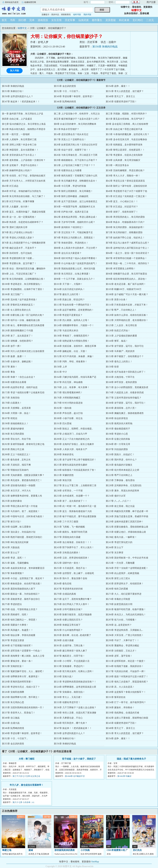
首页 (4, 20)
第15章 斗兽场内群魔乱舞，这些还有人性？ (128, 134)
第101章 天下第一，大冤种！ (68, 284)
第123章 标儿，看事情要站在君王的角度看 (23, 325)
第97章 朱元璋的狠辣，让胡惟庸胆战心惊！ (24, 279)
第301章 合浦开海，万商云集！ (69, 646)
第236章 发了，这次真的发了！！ (71, 501)
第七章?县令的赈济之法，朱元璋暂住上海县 (24, 124)
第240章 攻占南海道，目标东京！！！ (73, 542)
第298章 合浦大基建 (64, 640)
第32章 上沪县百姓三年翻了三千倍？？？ (74, 165)
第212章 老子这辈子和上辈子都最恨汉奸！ (75, 460)
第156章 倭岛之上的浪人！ (119, 362)
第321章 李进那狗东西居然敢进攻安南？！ (75, 682)
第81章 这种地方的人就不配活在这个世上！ (128, 248)
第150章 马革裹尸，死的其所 (120, 351)
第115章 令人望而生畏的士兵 (16, 310)
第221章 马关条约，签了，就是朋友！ (21, 511)
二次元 (150, 20)
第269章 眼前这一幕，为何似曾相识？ (21, 594)
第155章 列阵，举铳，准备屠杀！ (71, 362)
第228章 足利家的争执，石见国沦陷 (124, 485)
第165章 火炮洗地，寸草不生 (120, 377)
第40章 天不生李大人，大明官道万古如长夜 (24, 181)
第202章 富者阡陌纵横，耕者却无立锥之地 (23, 444)
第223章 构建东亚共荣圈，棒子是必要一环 (127, 511)
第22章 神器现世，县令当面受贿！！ (20, 150)
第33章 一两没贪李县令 (117, 165)
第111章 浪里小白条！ (117, 300)
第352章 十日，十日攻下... (67, 91)
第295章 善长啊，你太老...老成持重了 (72, 635)
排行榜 (22, 20)
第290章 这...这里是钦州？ (119, 625)
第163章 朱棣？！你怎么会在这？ (19, 377)
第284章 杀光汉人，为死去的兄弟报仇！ (126, 615)
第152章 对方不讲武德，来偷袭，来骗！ (74, 356)
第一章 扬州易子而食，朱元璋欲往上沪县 (23, 114)
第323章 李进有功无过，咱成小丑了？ (21, 687)
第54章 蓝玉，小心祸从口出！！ (122, 201)
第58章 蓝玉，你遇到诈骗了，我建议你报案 (24, 212)
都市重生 (97, 20)
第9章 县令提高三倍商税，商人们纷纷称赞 (127, 124)
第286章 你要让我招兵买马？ (68, 620)
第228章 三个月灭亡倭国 (66, 522)
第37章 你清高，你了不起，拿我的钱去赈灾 (24, 176)
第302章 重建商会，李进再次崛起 (122, 646)
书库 (13, 20)
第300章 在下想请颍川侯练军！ (17, 646)
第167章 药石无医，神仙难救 (68, 382)
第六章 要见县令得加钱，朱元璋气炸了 (125, 119)
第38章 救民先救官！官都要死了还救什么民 (76, 176)
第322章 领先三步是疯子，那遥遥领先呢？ (127, 682)
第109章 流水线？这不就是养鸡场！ (20, 300)
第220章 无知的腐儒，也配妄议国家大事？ (23, 475)
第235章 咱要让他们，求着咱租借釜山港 (126, 532)
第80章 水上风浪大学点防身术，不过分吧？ (76, 248)
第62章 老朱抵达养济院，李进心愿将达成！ (76, 217)
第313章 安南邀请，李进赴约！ (69, 666)
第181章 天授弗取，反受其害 (16, 408)
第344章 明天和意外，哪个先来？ (71, 723)
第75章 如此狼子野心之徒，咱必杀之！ (125, 238)
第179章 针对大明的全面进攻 (68, 403)
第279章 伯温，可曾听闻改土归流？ (20, 609)
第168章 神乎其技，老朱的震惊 (121, 382)
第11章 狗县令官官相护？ (67, 129)
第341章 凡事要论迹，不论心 (68, 718)
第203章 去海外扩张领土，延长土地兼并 (74, 444)
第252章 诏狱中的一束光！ (67, 563)
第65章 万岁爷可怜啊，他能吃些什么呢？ (74, 222)
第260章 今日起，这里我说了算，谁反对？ (23, 578)
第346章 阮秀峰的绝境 (65, 102)
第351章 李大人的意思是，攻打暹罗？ (125, 91)
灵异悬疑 (111, 20)
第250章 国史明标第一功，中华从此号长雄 (127, 558)
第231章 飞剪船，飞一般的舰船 (69, 527)
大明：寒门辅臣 (27, 759)
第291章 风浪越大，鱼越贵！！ (17, 630)
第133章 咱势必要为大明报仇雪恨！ (72, 341)
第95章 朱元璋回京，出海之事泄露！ (72, 274)
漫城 (31, 850)
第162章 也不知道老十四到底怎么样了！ (126, 372)
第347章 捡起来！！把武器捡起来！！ (21, 102)
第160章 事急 (8, 372)
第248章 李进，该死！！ (14, 558)
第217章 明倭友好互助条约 (15, 470)
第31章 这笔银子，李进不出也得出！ (20, 165)
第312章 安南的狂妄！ (13, 666)
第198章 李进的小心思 (117, 434)
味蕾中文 (18, 10)
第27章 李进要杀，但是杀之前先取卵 (124, 155)
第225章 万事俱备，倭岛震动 (120, 480)
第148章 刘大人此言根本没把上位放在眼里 (23, 351)
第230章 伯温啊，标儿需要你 (16, 527)
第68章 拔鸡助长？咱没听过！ (69, 227)
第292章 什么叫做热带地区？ (68, 630)
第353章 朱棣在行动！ (13, 91)
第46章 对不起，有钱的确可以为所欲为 (21, 191)
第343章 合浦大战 (11, 723)
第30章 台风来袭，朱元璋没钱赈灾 (123, 160)
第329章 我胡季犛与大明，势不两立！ (21, 697)
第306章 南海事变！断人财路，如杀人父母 (23, 656)
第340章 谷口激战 (11, 718)
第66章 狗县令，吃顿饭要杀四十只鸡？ (125, 222)
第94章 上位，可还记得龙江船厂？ (19, 274)
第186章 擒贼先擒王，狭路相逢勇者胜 (125, 413)
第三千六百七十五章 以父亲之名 (26, 776)
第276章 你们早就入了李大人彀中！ (72, 604)
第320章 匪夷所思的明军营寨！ (17, 682)
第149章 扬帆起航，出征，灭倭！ (71, 351)
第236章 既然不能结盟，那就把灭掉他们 (22, 537)
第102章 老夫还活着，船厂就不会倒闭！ (126, 284)
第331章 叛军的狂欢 (116, 697)
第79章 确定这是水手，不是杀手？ (19, 248)
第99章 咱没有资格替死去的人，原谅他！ (126, 279)
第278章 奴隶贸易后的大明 (119, 604)
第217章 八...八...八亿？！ (118, 501)
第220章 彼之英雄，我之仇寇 (120, 506)
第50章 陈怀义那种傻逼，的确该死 (71, 196)
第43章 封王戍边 (10, 186)
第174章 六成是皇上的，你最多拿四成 (125, 393)
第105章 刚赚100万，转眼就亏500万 (124, 289)
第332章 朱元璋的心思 (13, 702)
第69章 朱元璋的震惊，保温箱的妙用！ (125, 227)
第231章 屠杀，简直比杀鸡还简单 (122, 491)
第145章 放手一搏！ (12, 346)
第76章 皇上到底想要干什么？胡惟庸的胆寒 (24, 243)
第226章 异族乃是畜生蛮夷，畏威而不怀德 (127, 516)
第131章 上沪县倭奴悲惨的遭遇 (121, 336)
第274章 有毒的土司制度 (118, 599)
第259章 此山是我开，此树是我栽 (122, 573)
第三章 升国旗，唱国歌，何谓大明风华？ (126, 114)
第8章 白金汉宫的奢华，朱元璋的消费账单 (75, 124)
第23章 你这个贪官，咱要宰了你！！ (72, 150)
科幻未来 (124, 20)
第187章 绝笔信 (10, 418)
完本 (32, 20)
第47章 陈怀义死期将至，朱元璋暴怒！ (73, 191)
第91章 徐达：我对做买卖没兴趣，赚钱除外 (24, 269)
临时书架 (77, 15)
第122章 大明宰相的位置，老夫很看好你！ (127, 320)
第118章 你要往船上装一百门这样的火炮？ (23, 315)
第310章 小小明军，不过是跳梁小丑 (72, 661)
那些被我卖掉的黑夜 (65, 850)
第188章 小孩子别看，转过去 (68, 418)
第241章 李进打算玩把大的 (119, 542)
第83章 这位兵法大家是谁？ (68, 253)
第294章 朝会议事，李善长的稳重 (19, 635)
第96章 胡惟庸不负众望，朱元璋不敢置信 (126, 274)
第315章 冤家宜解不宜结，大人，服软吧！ (23, 671)
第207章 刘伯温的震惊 (117, 449)
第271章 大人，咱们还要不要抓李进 (124, 594)
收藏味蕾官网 (30, 2)
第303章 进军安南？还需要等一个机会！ (22, 651)
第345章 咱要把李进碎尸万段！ (121, 102)
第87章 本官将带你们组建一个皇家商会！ (126, 258)
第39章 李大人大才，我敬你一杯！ (123, 176)
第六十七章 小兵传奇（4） (24, 802)
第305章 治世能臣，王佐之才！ (121, 651)
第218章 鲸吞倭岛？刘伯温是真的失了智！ (75, 470)
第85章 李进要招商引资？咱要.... (18, 258)
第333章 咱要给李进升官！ (67, 702)
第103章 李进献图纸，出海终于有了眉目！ (23, 289)
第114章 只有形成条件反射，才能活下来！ (127, 305)
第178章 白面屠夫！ (12, 403)
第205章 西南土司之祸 (13, 449)
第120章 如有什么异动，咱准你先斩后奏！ (127, 315)
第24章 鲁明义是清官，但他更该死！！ (125, 150)
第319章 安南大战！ (64, 677)
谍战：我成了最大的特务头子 (131, 759)
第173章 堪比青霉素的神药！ (68, 393)
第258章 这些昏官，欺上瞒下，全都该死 (74, 573)
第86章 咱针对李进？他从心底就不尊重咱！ (76, 258)
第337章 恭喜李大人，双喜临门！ (19, 713)
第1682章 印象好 (124, 776)
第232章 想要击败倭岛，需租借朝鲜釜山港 (127, 527)
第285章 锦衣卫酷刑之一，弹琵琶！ (20, 620)
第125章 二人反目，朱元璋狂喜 (121, 325)
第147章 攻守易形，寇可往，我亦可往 (125, 346)
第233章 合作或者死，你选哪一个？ (72, 496)
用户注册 (151, 2)
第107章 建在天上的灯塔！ (67, 294)
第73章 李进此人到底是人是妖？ (18, 238)
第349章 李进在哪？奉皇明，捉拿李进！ (74, 96)
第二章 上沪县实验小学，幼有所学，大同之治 (77, 114)
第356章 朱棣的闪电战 (105, 47)
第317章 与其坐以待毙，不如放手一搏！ (126, 671)
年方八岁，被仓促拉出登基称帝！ (27, 785)
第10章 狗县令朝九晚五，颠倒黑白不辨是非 (24, 129)
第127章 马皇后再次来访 (66, 331)
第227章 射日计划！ (12, 522)
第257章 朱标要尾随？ (13, 573)
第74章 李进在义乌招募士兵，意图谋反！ (74, 238)
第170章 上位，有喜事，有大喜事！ (72, 387)
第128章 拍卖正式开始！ (118, 331)
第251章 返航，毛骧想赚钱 (15, 563)
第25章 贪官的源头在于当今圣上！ (19, 155)
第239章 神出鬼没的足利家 (15, 542)
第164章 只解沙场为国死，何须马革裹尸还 (75, 377)
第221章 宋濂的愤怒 (64, 475)
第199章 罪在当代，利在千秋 (16, 439)
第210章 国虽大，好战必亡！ (120, 454)
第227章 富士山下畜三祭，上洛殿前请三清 (75, 485)
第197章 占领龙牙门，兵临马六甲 (71, 434)
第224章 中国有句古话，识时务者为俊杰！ (23, 516)
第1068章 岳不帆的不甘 (75, 776)
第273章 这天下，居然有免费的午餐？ (73, 599)
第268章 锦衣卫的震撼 (117, 589)
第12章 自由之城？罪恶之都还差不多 (124, 129)
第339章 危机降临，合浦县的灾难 (122, 713)
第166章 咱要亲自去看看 (14, 382)
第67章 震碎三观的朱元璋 (15, 227)
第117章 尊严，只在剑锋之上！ (121, 310)
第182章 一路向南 (63, 408)
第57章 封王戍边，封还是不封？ (122, 207)
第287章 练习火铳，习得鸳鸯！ (121, 620)
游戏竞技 (43, 20)
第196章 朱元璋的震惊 (13, 434)
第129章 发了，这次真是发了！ (17, 336)
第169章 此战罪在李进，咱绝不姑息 (20, 387)
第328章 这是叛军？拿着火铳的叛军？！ (126, 692)
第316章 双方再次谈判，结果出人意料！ (74, 671)
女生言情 (56, 20)
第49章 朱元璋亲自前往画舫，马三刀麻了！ (24, 196)
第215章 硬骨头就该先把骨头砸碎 (71, 465)
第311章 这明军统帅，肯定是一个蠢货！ (126, 661)
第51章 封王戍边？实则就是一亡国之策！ (126, 196)
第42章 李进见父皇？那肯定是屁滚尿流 (125, 181)
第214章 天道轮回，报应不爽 (16, 465)
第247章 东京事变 (115, 553)
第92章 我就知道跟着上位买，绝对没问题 (74, 269)
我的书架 (87, 15)
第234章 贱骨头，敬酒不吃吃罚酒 (71, 532)
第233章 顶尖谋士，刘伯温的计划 (19, 532)
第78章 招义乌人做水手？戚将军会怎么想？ (128, 243)
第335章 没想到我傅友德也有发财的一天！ (23, 708)
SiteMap (95, 862)
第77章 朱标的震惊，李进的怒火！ (71, 243)
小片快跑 (85, 850)
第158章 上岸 (60, 367)
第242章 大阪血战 (11, 547)
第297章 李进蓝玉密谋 (13, 640)
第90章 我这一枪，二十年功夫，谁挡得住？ (128, 263)
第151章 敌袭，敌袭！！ (14, 356)
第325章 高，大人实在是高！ (120, 687)
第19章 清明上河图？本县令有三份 (19, 145)
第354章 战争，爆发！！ (118, 86)
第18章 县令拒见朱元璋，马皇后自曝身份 (126, 140)
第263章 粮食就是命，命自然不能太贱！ (22, 584)
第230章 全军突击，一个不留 (68, 491)
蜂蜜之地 (7, 850)
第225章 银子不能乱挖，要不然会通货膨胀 (75, 516)
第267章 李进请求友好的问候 (68, 589)
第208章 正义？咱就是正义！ (16, 454)
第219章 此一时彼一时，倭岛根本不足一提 (75, 506)
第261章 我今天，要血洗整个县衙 (71, 578)
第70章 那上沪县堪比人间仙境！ (18, 232)
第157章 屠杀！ (10, 367)
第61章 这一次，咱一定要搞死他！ (19, 217)
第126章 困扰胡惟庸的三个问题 (17, 331)
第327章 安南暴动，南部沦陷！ (69, 692)
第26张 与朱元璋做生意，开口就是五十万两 (76, 155)
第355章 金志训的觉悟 (65, 86)
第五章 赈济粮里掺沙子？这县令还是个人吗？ (77, 119)
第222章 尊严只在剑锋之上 (119, 475)
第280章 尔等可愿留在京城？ (68, 609)
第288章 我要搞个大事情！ (15, 625)
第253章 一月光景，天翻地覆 (120, 563)
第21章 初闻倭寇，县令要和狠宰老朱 (124, 145)
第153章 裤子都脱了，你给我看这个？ (125, 356)
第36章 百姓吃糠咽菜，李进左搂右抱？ (125, 170)
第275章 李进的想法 (12, 604)
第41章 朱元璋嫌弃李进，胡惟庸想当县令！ (76, 181)
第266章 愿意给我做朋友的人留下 (19, 589)
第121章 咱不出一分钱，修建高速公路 (21, 320)
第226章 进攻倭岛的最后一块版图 (19, 485)
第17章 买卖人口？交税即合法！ (70, 140)
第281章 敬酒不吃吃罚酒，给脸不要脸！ (126, 609)
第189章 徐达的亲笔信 (117, 418)
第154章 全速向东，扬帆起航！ (17, 362)
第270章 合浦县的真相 (65, 594)
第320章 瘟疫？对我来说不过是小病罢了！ (127, 677)
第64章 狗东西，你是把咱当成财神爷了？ (23, 222)
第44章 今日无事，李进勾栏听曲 (70, 186)
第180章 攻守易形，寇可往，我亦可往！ (126, 403)
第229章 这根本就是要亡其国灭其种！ (125, 522)
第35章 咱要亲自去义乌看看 (68, 170)
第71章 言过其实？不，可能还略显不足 (73, 232)
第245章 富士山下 (11, 553)
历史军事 (70, 20)
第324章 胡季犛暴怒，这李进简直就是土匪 (75, 687)
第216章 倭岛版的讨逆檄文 (119, 465)
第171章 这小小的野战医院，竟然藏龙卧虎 (127, 387)
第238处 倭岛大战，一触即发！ (121, 537)
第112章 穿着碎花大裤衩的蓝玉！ (19, 305)
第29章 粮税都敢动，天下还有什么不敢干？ (76, 160)
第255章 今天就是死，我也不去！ (71, 568)
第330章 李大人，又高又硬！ (68, 697)
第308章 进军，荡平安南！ (119, 656)
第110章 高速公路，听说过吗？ (69, 300)
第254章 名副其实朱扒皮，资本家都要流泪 (23, 568)
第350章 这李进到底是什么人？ (17, 96)
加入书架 (15, 71)
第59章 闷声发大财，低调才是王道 (71, 212)
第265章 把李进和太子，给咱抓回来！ (125, 584)
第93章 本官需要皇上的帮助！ (121, 269)
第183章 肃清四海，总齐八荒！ (121, 408)
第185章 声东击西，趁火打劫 (68, 413)
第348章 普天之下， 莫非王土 (120, 96)
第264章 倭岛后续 (63, 584)
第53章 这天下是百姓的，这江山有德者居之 (76, 201)
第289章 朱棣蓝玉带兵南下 (67, 625)
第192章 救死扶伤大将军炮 (119, 424)
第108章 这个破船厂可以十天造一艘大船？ (127, 294)
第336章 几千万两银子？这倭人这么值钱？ (75, 708)
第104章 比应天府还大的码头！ (69, 289)
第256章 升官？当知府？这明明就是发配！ (127, 568)
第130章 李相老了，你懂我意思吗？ (72, 336)
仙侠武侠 (84, 20)
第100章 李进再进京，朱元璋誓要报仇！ (22, 284)
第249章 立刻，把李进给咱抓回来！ (72, 558)
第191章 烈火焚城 (63, 424)
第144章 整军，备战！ (117, 341)
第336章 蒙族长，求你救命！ (120, 708)
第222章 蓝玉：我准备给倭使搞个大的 (73, 511)
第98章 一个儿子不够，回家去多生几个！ (74, 279)
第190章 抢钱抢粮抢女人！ (15, 424)
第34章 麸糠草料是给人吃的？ (17, 170)
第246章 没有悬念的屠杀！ (67, 553)
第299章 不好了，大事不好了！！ (122, 640)
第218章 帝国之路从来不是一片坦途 (20, 506)
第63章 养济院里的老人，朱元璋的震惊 (125, 217)
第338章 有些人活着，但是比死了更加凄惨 (75, 713)
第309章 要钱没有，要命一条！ (17, 661)
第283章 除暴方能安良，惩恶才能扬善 (73, 615)
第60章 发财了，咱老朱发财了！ (122, 212)
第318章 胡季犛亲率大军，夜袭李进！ (21, 677)
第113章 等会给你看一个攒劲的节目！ (73, 305)
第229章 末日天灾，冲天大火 (16, 491)
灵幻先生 (137, 850)
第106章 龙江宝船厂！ (13, 294)
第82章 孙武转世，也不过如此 (17, 253)
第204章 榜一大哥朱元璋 (118, 444)
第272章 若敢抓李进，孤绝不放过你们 (21, 599)
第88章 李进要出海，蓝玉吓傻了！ (19, 263)
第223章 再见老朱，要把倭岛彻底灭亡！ (22, 480)
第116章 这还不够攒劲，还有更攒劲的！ (74, 310)
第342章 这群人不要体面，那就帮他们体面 (127, 718)
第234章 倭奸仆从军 (116, 496)
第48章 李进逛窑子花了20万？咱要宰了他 (126, 191)
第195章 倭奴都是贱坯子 (118, 429)
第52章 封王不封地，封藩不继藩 (18, 201)
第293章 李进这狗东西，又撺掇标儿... (124, 630)
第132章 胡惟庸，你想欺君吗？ (17, 341)
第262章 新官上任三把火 (118, 578)
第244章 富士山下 (115, 547)
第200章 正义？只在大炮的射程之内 (72, 439)
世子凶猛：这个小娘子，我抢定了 (79, 759)
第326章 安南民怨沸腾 (13, 692)
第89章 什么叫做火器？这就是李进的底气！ (76, 263)
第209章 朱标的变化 (64, 454)
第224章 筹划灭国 (63, 480)
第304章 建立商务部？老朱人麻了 (71, 651)
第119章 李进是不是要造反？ (68, 315)
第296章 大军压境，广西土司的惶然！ (125, 635)
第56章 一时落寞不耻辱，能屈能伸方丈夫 (74, 207)
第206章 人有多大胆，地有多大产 (71, 449)
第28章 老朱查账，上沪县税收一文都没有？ (24, 160)
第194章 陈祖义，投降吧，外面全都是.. (73, 429)
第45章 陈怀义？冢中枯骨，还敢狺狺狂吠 (126, 186)
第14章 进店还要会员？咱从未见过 (71, 134)
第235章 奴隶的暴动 (12, 501)
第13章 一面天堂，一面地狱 (16, 134)
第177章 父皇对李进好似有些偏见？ (124, 398)
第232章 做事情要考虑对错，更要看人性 (22, 496)
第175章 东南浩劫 (11, 398)
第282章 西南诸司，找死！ (15, 615)
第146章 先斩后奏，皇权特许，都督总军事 (75, 346)
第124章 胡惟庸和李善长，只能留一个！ (74, 325)
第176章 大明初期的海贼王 (67, 398)
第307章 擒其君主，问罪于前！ (69, 656)
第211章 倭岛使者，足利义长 (16, 460)
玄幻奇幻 (138, 20)
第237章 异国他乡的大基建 (67, 537)
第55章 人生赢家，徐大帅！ (16, 207)
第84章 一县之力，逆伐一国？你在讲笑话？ (128, 253)
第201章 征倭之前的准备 (118, 439)
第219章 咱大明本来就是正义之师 (122, 470)
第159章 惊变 (112, 367)
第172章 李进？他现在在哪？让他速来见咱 (23, 393)
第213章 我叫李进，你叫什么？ (121, 460)
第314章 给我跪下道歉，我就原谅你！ (125, 666)
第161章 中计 (60, 372)
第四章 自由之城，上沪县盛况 (17, 119)
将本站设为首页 (12, 2)
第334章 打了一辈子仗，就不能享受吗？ (126, 702)
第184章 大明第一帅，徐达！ (16, 413)
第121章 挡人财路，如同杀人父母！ (72, 320)
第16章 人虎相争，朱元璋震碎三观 (19, 140)
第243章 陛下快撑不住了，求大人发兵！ (74, 547)
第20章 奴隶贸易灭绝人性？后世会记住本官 (76, 145)
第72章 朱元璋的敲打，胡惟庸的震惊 (124, 232)
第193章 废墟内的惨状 (13, 429)
